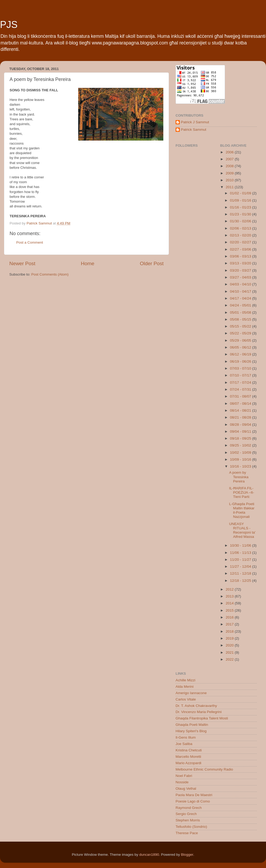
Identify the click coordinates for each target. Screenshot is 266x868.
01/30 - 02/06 (241, 221)
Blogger (187, 855)
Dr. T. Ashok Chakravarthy (196, 706)
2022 (230, 659)
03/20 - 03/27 (241, 270)
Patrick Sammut (194, 130)
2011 (230, 187)
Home (88, 263)
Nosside (182, 782)
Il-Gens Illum (186, 737)
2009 (230, 173)
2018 (230, 631)
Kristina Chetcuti (189, 750)
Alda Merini (185, 687)
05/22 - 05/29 (241, 333)
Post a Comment (30, 242)
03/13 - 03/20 (241, 263)
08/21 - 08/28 (241, 417)
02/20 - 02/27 (241, 242)
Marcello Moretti (188, 757)
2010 (230, 180)
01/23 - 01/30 (241, 214)
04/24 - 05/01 (241, 305)
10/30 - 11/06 (241, 545)
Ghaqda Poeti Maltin (192, 725)
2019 (230, 638)
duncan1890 (149, 855)
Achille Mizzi (185, 680)
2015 (230, 610)
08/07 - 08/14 (241, 404)
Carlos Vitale (186, 699)
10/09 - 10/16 (241, 459)
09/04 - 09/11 (241, 431)
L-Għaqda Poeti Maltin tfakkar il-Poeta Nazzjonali (242, 510)
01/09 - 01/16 (241, 200)
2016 (230, 617)
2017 (230, 624)
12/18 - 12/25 (241, 581)
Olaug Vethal (186, 789)
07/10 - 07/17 (241, 375)
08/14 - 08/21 (241, 410)
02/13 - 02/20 (241, 235)
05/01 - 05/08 (241, 312)
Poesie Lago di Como (193, 801)
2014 (230, 603)
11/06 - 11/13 (241, 553)
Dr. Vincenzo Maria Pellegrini (199, 712)
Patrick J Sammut (195, 122)
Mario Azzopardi (188, 763)
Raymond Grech (189, 808)
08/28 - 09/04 (241, 425)
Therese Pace (187, 833)
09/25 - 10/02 (241, 445)
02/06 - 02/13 (241, 228)
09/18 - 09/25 (241, 438)
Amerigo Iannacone (191, 693)
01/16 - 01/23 (241, 207)
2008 (230, 166)
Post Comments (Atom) (50, 274)
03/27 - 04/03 (241, 277)
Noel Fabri (184, 776)
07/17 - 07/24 (241, 382)
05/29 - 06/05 (241, 340)
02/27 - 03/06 (241, 249)
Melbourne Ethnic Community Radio (204, 769)
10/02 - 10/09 (241, 453)
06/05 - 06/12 (241, 347)
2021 (230, 652)
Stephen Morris (188, 820)
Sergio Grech (186, 814)
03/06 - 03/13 (241, 256)
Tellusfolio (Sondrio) (191, 827)
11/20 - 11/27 (241, 560)
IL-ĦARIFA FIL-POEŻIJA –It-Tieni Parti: (242, 492)
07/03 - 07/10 (241, 368)
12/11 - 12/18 (241, 573)
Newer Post (22, 263)
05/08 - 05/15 (241, 319)
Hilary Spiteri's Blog (191, 731)
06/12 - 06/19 (241, 354)
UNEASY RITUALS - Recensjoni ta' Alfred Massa (242, 530)
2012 (230, 589)
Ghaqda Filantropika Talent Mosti (202, 718)
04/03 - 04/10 (241, 284)
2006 (230, 152)
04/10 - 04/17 (241, 291)
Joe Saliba (184, 744)
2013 (230, 596)
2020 (230, 645)
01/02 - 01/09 (241, 193)
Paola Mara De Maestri (194, 795)
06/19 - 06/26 (241, 361)
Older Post (152, 263)
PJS (9, 25)
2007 (230, 159)
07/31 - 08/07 (241, 396)
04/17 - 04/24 (241, 298)
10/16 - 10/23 (241, 466)
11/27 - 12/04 (241, 566)
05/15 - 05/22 (241, 326)
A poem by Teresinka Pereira (239, 477)
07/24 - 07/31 (241, 389)
